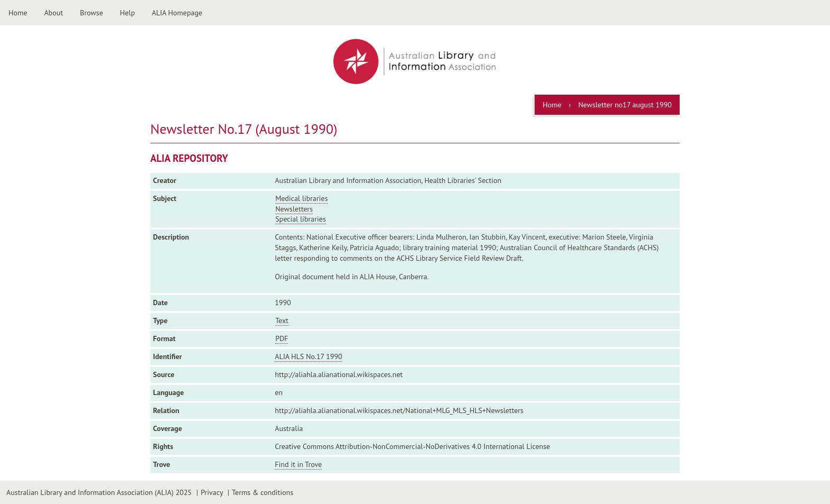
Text (282, 320)
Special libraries (300, 219)
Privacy (212, 492)
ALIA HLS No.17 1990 (308, 356)
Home (18, 13)
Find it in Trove (298, 464)
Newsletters (294, 209)
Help (128, 13)
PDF (282, 338)
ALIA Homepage (177, 13)
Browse (92, 13)
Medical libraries (301, 198)
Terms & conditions (263, 492)
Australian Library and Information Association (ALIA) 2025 (99, 492)
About (53, 13)
